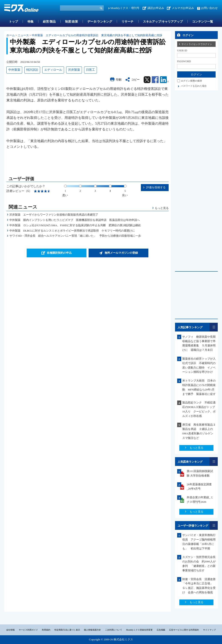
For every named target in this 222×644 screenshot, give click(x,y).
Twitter (147, 80)
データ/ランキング (100, 22)
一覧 (214, 327)
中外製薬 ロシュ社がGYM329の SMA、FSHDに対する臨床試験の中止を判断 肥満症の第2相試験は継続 (75, 225)
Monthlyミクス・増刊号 (125, 8)
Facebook (155, 80)
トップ (13, 22)
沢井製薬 (74, 70)
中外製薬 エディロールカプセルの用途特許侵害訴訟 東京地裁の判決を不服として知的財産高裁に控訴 (97, 35)
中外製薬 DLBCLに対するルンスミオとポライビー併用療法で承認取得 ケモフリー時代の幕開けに (72, 231)
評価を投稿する (156, 187)
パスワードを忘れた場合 (194, 86)
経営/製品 (49, 22)
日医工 (91, 70)
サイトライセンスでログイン (197, 44)
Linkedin (164, 80)
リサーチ (127, 22)
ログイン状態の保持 (191, 81)
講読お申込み (156, 8)
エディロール (53, 70)
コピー (135, 80)
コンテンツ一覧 (203, 22)
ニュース (23, 35)
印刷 (119, 80)
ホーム (11, 35)
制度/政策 (72, 22)
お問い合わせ (209, 8)
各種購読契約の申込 (59, 253)
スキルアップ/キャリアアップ (163, 22)
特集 (31, 22)
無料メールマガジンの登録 (121, 253)
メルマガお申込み (183, 8)
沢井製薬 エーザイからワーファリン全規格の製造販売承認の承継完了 (54, 215)
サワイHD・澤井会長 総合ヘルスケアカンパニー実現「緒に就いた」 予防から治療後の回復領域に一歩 (75, 236)
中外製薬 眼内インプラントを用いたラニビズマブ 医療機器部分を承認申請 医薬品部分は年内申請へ (75, 220)
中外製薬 (14, 70)
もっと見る (162, 208)
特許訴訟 (32, 70)
